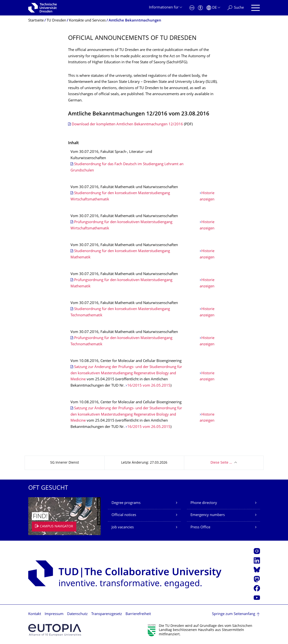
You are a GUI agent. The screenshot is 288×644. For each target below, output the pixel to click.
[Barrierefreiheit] (200, 8)
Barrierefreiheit (138, 614)
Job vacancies (123, 527)
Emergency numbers (208, 515)
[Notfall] (192, 8)
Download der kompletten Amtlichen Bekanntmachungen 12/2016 (127, 124)
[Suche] (236, 8)
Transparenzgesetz (107, 614)
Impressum (54, 614)
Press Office (200, 527)
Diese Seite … (221, 463)
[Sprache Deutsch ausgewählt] (213, 8)
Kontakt (35, 614)
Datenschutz (77, 614)
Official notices (124, 515)
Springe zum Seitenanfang (234, 614)
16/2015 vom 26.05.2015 (149, 386)
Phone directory (204, 503)
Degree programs (126, 503)
